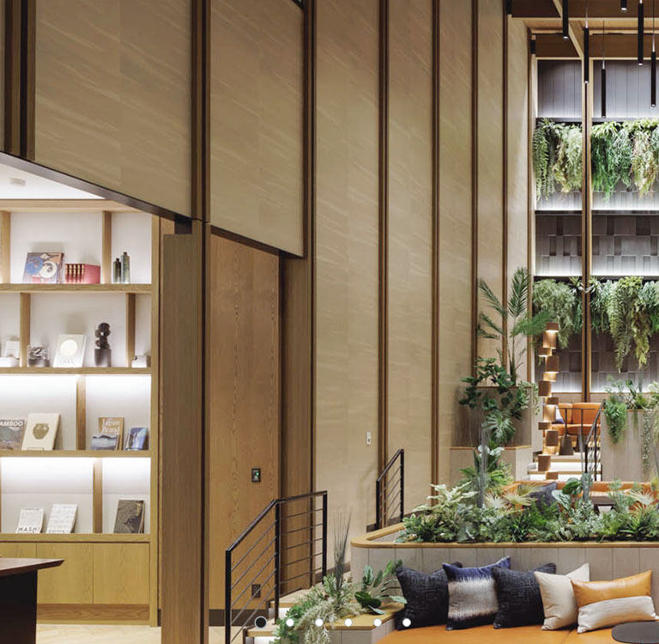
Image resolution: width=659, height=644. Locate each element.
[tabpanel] (329, 322)
